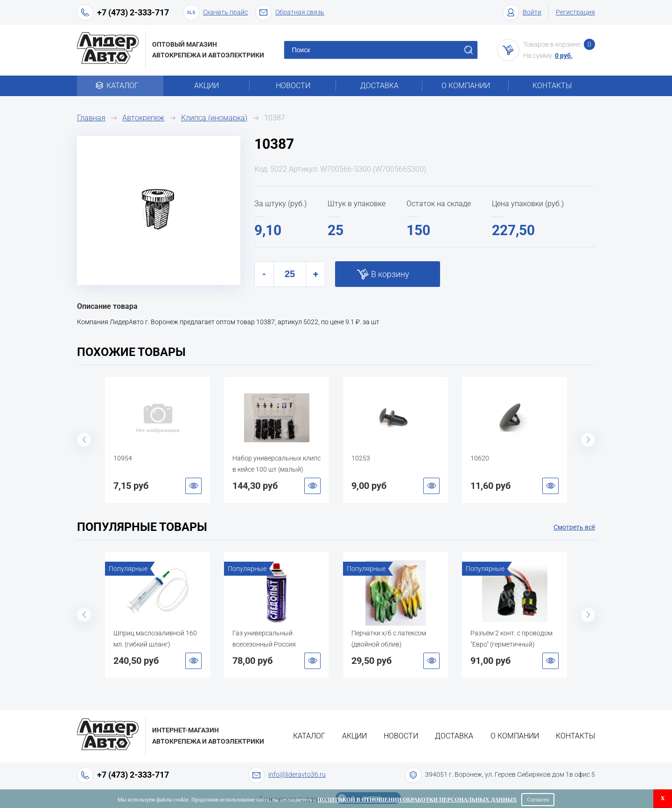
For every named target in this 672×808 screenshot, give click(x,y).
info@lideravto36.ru (297, 774)
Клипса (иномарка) (214, 118)
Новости (293, 86)
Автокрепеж (143, 118)
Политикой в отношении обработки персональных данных (417, 800)
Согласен (538, 800)
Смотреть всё (574, 527)
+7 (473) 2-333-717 (133, 12)
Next (588, 440)
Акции (206, 86)
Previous (84, 440)
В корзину (390, 274)
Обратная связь (290, 12)
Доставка (379, 86)
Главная (91, 118)
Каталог (120, 86)
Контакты (552, 86)
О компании (466, 86)
